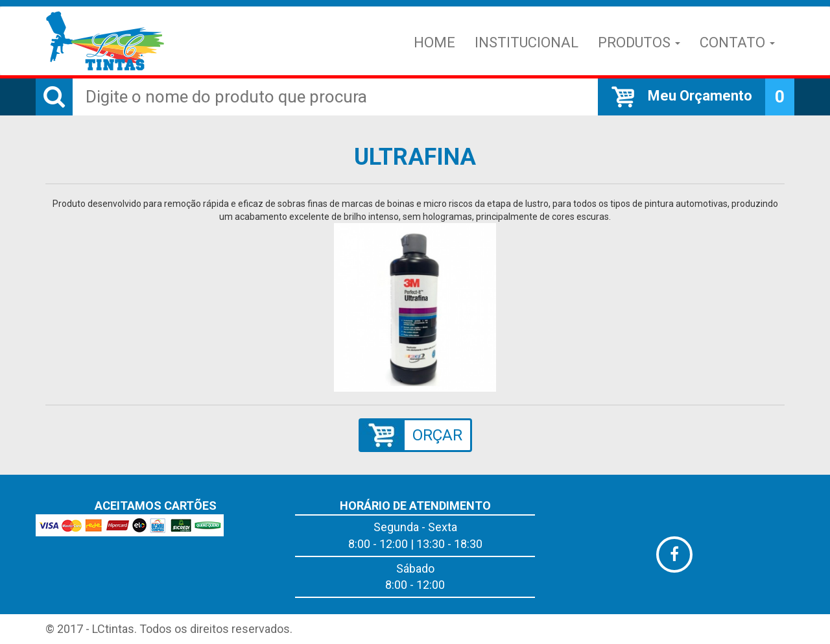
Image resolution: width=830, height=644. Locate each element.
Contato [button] (737, 42)
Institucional (527, 42)
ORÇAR (437, 435)
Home (434, 42)
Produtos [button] (639, 42)
